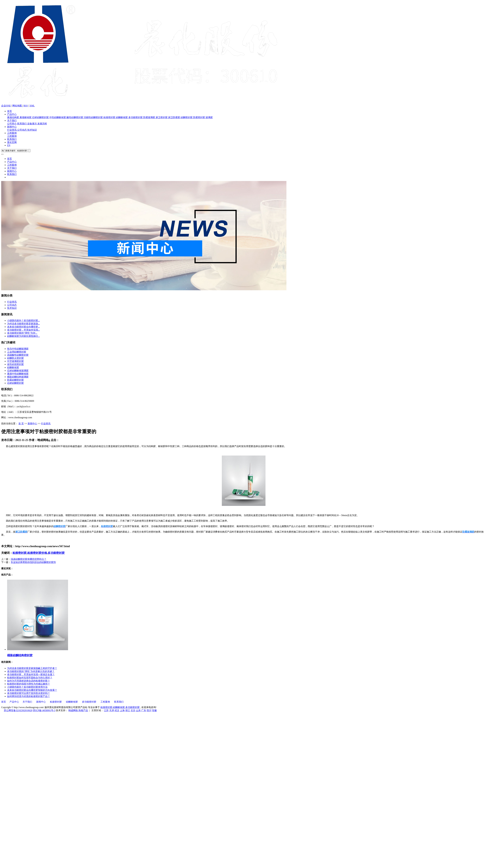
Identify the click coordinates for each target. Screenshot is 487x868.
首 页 (21, 424)
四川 (149, 710)
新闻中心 (12, 127)
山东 (138, 710)
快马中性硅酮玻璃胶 (18, 349)
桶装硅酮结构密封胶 (20, 655)
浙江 (128, 710)
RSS (26, 106)
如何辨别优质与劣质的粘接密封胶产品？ (29, 696)
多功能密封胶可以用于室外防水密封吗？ (29, 693)
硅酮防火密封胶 (15, 358)
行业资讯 (12, 130)
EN (9, 145)
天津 (112, 710)
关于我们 (12, 120)
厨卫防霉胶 (174, 117)
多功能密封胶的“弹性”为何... (22, 333)
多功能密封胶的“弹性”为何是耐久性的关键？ (31, 671)
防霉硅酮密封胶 (15, 380)
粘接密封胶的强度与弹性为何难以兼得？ (29, 684)
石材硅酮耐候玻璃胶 (18, 371)
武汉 (117, 710)
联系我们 (22, 124)
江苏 (106, 710)
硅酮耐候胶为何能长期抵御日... (23, 336)
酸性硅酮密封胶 (75, 117)
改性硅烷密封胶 (15, 364)
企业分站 (6, 106)
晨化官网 (12, 142)
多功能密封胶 (136, 117)
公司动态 (22, 130)
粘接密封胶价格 (37, 553)
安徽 (154, 710)
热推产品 (83, 710)
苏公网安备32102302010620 (18, 710)
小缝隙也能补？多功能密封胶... (23, 320)
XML (32, 106)
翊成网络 (73, 710)
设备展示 (32, 124)
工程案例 (12, 133)
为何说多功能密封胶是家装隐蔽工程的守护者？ (32, 668)
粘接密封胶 (110, 117)
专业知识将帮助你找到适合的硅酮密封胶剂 (33, 562)
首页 (10, 111)
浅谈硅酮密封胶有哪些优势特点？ (29, 559)
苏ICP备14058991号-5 (44, 710)
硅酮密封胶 (187, 117)
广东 (144, 710)
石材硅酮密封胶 (41, 117)
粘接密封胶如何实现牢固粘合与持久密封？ (30, 678)
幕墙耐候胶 (26, 117)
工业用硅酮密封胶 (17, 352)
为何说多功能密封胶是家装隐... (23, 324)
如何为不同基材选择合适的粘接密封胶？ (29, 681)
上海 (122, 710)
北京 (133, 710)
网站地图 (17, 106)
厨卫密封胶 (162, 117)
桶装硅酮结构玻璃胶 (18, 377)
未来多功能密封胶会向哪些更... (23, 327)
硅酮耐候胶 (122, 117)
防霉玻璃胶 (149, 117)
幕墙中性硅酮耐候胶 (18, 374)
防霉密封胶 (199, 117)
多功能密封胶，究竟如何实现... (23, 330)
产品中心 (12, 114)
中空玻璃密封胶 (15, 361)
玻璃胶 (209, 117)
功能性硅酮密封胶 (94, 117)
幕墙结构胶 (13, 117)
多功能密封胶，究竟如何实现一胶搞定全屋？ (31, 674)
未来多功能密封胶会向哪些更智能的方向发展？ (32, 690)
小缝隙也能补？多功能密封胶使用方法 (27, 687)
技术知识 (32, 130)
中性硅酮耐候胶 (58, 117)
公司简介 (12, 124)
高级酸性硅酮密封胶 (18, 355)
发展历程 (42, 124)
